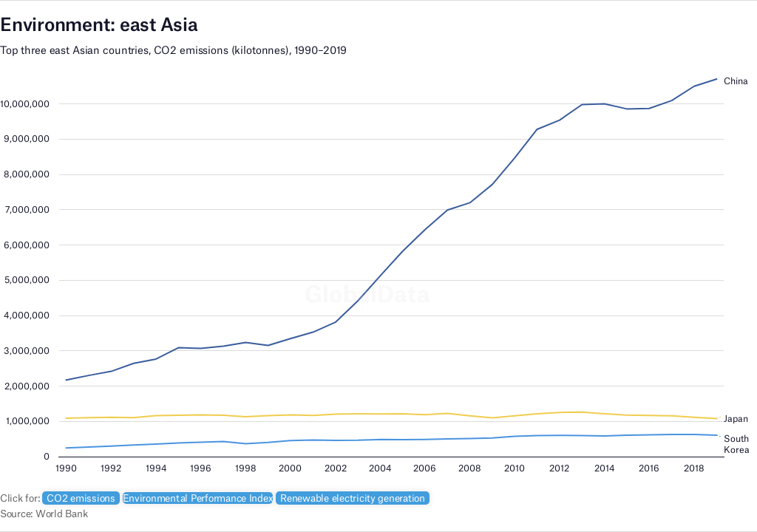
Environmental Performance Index (198, 498)
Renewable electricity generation (353, 498)
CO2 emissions (81, 498)
